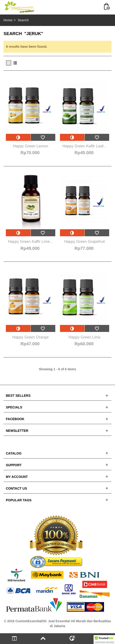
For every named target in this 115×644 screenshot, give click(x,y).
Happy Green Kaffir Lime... (30, 241)
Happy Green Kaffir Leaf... (85, 146)
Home (8, 20)
